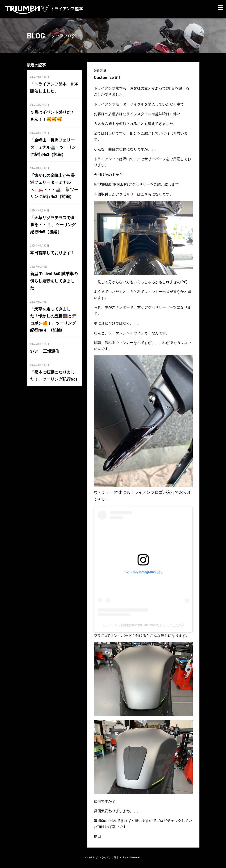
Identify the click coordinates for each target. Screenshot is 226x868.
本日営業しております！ (52, 249)
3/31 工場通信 (45, 346)
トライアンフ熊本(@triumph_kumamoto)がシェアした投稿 (143, 625)
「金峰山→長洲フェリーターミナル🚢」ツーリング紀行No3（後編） (53, 146)
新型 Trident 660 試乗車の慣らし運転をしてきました (54, 277)
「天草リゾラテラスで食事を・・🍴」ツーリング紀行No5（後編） (53, 222)
